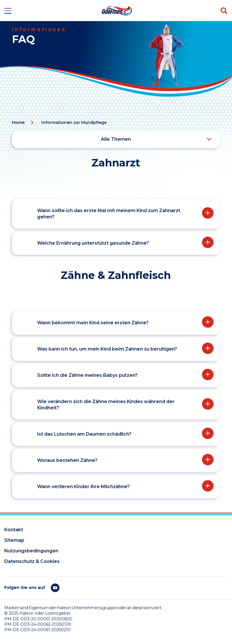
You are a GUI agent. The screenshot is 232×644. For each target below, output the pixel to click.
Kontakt (14, 530)
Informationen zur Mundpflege (74, 122)
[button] (115, 214)
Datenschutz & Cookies (32, 561)
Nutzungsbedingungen (31, 551)
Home (18, 122)
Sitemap (14, 540)
